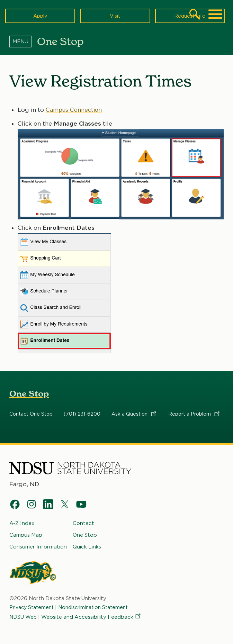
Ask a (134, 414)
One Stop (29, 394)
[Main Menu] (215, 14)
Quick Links (87, 547)
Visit (115, 16)
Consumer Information (38, 547)
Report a (194, 414)
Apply (40, 16)
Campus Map (26, 535)
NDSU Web (23, 617)
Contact (83, 523)
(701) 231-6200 (82, 414)
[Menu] (23, 41)
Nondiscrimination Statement (99, 607)
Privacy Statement (33, 607)
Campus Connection (75, 109)
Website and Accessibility (92, 617)
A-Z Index (22, 523)
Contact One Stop (31, 414)
